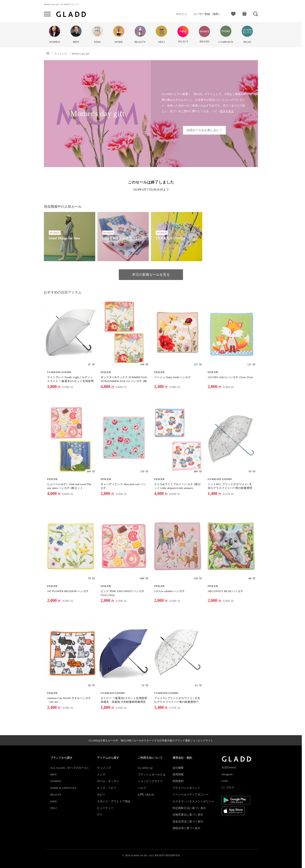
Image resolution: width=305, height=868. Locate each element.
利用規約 (178, 781)
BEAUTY (56, 795)
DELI (54, 808)
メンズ (101, 774)
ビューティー (105, 808)
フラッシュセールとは (152, 774)
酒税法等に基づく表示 (186, 828)
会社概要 (178, 768)
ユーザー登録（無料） (207, 14)
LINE (225, 781)
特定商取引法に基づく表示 (189, 808)
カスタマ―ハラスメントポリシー (193, 801)
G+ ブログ (228, 787)
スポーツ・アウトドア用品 (114, 801)
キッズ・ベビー (107, 788)
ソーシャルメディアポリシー (191, 795)
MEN (53, 774)
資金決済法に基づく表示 (188, 821)
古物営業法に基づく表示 (188, 815)
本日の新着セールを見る (151, 275)
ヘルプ (142, 788)
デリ (100, 815)
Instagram (227, 774)
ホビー (101, 795)
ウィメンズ (104, 768)
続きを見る (227, 111)
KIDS (54, 801)
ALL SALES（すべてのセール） (70, 768)
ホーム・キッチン (108, 781)
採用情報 (178, 774)
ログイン (182, 14)
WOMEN (56, 781)
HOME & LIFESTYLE (63, 788)
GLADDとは (145, 768)
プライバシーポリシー (186, 788)
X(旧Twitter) (229, 767)
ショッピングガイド (150, 781)
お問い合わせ (146, 795)
